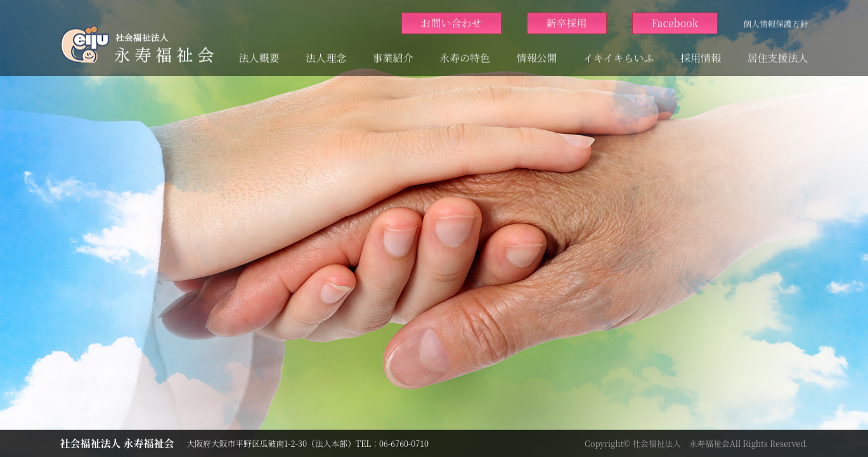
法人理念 (326, 52)
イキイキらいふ (619, 52)
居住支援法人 (777, 52)
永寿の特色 (465, 52)
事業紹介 (393, 52)
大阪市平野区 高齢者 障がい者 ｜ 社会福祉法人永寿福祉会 (137, 38)
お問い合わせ (451, 17)
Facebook (675, 17)
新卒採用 (567, 17)
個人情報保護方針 (775, 17)
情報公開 (537, 52)
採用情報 (701, 52)
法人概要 (259, 52)
